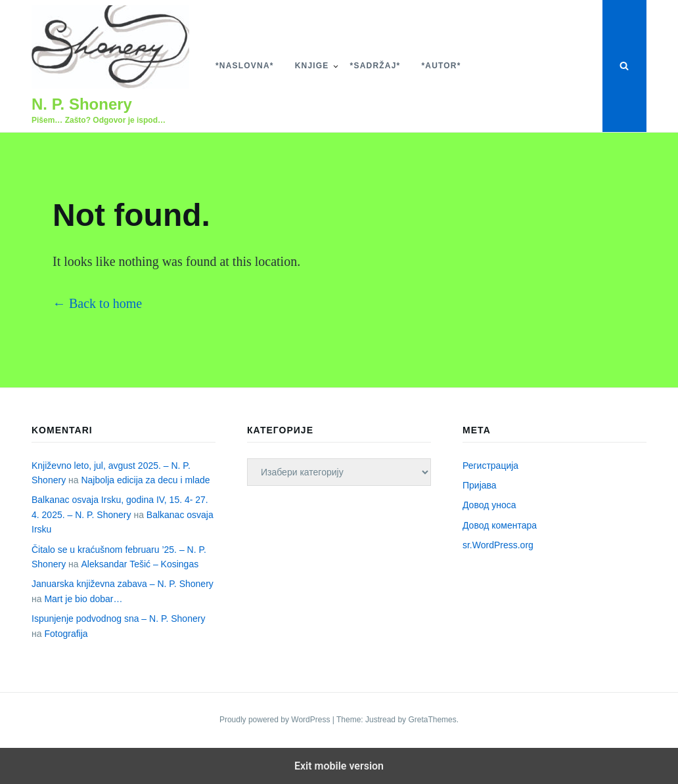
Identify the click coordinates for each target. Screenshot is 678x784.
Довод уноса (489, 505)
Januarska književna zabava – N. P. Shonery (123, 584)
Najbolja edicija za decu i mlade (145, 480)
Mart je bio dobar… (83, 599)
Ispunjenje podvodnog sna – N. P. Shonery (118, 619)
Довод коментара (500, 525)
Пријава (480, 485)
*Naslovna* (245, 66)
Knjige (312, 66)
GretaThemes (432, 720)
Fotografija (66, 634)
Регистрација (490, 466)
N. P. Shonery (82, 104)
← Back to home (97, 303)
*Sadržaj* (375, 66)
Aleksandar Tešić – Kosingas (140, 564)
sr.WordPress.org (498, 545)
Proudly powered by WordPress (276, 720)
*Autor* (441, 66)
